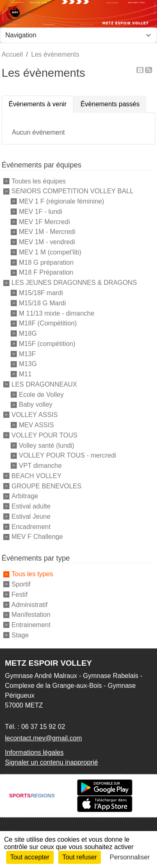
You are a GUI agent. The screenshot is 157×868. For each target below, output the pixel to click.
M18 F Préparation (46, 272)
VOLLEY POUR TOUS (44, 435)
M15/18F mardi (41, 293)
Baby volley (36, 404)
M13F (27, 354)
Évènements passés (110, 104)
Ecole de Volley (41, 394)
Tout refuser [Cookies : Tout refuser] (80, 857)
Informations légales (34, 752)
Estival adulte (31, 506)
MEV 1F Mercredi (44, 221)
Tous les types (32, 574)
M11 (25, 374)
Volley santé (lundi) (47, 445)
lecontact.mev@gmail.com (43, 738)
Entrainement (31, 625)
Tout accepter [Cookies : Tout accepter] (30, 857)
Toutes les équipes (39, 181)
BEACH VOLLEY (36, 476)
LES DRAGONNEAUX (44, 384)
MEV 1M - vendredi (47, 242)
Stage (20, 635)
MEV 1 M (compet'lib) (50, 252)
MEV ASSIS (36, 425)
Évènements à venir (38, 104)
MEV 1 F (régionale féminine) (61, 201)
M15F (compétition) (47, 344)
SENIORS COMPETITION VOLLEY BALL (73, 191)
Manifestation (31, 615)
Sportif (21, 584)
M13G (28, 364)
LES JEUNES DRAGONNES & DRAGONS (74, 283)
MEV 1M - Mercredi (47, 232)
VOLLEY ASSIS (35, 415)
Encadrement (31, 526)
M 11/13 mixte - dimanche (57, 313)
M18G (28, 333)
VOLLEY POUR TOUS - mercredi (67, 455)
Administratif (30, 604)
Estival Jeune (31, 516)
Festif (19, 594)
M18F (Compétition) (48, 323)
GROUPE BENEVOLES (47, 486)
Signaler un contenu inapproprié (51, 762)
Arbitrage (25, 496)
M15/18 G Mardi (42, 303)
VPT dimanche (40, 466)
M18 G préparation (46, 262)
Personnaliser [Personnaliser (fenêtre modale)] (130, 857)
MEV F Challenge (37, 537)
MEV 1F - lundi (41, 212)
